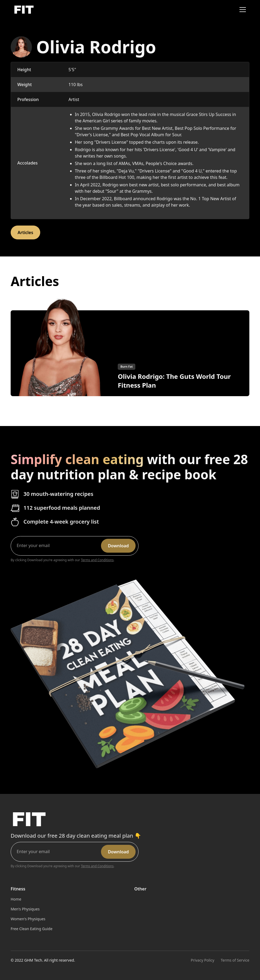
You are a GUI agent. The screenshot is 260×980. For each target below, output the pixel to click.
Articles (25, 232)
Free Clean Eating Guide (32, 929)
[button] (242, 10)
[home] (24, 10)
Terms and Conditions (97, 560)
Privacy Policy (202, 960)
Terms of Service (235, 960)
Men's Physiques (25, 909)
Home (16, 899)
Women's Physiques (28, 919)
